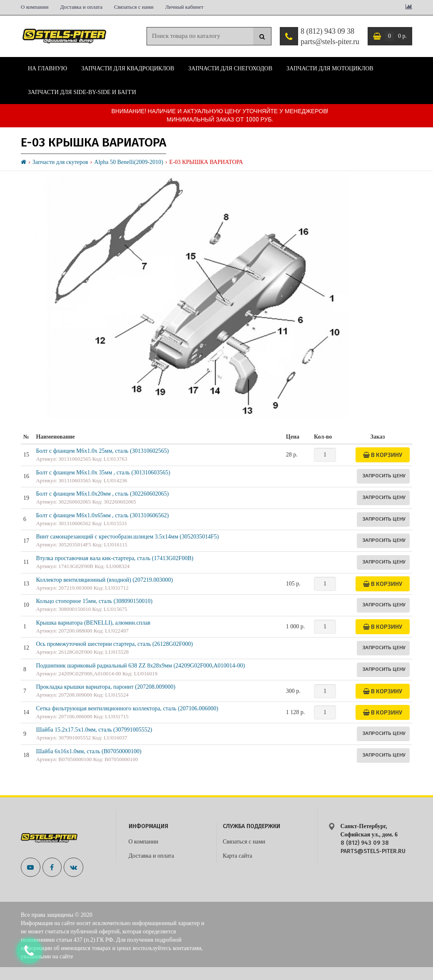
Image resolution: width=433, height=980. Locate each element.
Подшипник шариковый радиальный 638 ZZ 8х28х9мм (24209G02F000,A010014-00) (140, 666)
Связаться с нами (134, 7)
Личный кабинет (184, 7)
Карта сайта (238, 856)
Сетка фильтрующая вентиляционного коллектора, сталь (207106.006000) (127, 708)
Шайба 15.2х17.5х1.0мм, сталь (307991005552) (94, 730)
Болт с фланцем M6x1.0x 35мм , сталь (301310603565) (103, 473)
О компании (35, 7)
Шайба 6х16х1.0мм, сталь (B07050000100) (88, 751)
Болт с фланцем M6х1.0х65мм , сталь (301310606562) (102, 515)
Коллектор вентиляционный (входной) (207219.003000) (104, 580)
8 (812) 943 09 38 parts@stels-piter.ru (330, 37)
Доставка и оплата (81, 7)
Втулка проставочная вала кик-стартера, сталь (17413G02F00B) (114, 558)
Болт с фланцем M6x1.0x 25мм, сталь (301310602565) (102, 451)
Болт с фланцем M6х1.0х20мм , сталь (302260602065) (102, 494)
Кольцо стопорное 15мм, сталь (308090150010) (94, 601)
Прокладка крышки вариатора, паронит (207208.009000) (106, 687)
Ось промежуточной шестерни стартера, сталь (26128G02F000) (114, 644)
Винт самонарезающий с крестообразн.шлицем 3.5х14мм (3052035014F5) (127, 537)
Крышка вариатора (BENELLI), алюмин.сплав (93, 623)
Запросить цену (384, 475)
